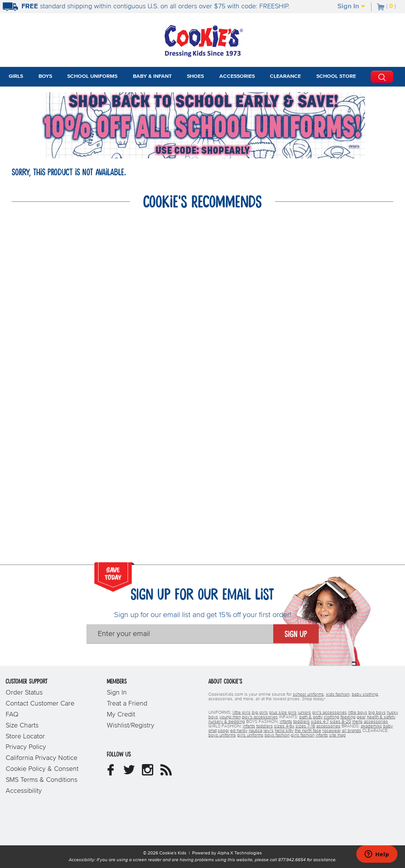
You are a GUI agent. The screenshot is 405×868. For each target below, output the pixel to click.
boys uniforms (222, 735)
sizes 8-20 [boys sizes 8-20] (340, 722)
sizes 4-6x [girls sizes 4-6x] (284, 726)
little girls (242, 713)
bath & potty (311, 717)
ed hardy (239, 731)
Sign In (351, 6)
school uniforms (308, 695)
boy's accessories (260, 717)
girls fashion (303, 735)
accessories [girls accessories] (328, 726)
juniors (304, 713)
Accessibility (24, 791)
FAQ (12, 715)
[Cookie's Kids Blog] (166, 773)
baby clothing (365, 695)
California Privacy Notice (42, 758)
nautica (256, 731)
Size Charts (22, 726)
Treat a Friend (127, 704)
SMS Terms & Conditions (42, 780)
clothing (332, 717)
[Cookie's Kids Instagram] (148, 773)
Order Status (24, 693)
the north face (308, 731)
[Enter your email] (180, 634)
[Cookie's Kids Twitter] (129, 773)
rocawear (332, 731)
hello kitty (284, 731)
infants (322, 735)
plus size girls (283, 713)
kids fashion (338, 695)
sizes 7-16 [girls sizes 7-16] (305, 726)
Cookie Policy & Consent (42, 769)
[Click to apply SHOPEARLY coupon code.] (203, 150)
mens (357, 722)
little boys (358, 713)
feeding (348, 717)
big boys (377, 713)
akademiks (371, 726)
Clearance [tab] (285, 76)
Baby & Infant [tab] (152, 76)
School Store (336, 76)
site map (337, 735)
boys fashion (277, 735)
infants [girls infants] (249, 726)
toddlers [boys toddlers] (302, 722)
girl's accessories (330, 713)
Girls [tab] (16, 76)
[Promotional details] (355, 146)
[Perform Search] (382, 77)
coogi (223, 731)
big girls (260, 713)
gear (361, 717)
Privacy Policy (26, 747)
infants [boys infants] (286, 722)
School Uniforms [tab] (92, 76)
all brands (352, 731)
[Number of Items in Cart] (387, 6)
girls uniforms (250, 735)
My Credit (121, 715)
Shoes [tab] (195, 76)
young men (230, 717)
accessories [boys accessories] (376, 722)
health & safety (381, 717)
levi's (269, 731)
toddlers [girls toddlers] (265, 726)
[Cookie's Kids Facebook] (111, 773)
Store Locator (25, 736)
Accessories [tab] (237, 76)
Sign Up (296, 634)
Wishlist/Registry (131, 726)
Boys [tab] (45, 76)
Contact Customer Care (40, 704)
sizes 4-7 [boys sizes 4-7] (320, 722)
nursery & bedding (227, 722)
